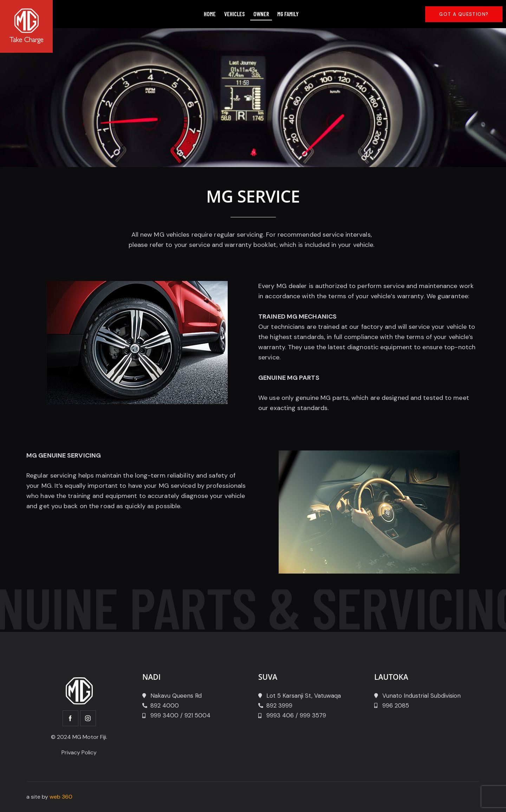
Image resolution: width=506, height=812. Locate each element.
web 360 (61, 797)
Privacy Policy (79, 752)
